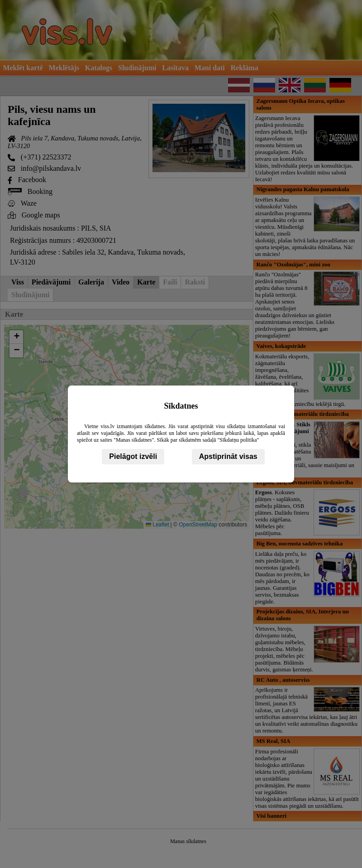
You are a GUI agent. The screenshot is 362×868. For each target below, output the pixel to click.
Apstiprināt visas (228, 456)
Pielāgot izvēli (133, 456)
